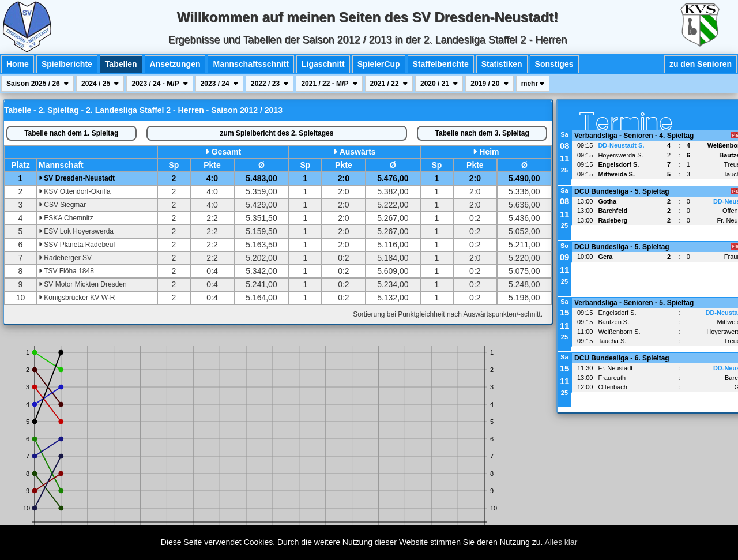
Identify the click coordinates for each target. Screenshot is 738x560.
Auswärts (358, 152)
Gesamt (226, 152)
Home (18, 64)
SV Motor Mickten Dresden (83, 284)
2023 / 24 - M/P (159, 84)
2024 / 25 (100, 84)
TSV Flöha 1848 (66, 271)
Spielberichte (67, 64)
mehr (533, 84)
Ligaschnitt (323, 64)
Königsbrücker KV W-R (77, 298)
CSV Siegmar (62, 205)
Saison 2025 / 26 (37, 84)
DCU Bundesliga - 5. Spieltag (622, 191)
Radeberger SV (65, 258)
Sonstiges (554, 64)
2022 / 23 (270, 84)
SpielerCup (379, 64)
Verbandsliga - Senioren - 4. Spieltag (634, 136)
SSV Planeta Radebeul (77, 245)
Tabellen (121, 64)
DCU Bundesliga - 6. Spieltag (622, 358)
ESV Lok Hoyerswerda (76, 231)
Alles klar (561, 542)
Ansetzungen (175, 64)
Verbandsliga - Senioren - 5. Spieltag (634, 303)
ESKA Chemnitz (66, 218)
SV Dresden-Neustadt (77, 178)
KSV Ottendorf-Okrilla (75, 191)
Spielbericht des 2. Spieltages (277, 133)
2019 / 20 (489, 84)
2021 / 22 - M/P (329, 84)
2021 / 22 (389, 84)
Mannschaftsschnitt (251, 64)
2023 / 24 (219, 84)
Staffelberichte (441, 64)
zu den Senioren (701, 64)
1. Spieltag (71, 133)
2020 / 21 (439, 84)
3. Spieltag (482, 133)
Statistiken (502, 64)
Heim (489, 152)
